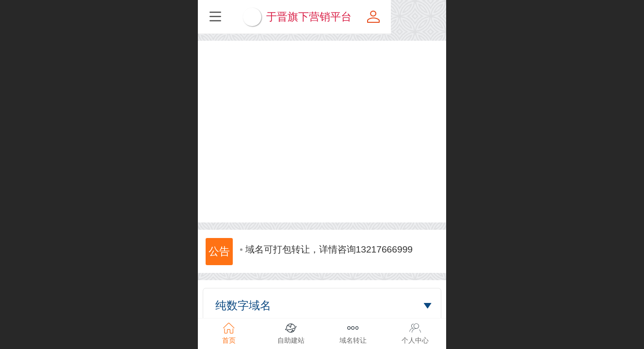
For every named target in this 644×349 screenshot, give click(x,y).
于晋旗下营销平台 (337, 17)
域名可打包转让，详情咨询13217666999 (326, 259)
